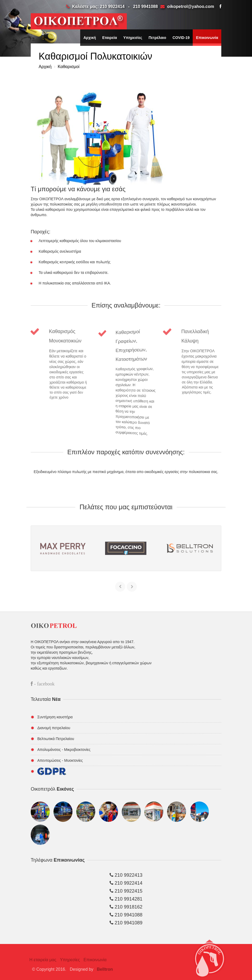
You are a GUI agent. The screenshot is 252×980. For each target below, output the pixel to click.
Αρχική (90, 38)
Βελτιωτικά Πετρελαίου (56, 739)
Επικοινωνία (207, 38)
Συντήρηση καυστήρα (55, 717)
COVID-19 (181, 38)
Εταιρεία (110, 38)
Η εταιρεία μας (41, 960)
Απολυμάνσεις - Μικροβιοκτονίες (64, 750)
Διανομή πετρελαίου (54, 728)
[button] (209, 961)
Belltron (107, 969)
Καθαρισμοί (68, 67)
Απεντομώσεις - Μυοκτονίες (60, 760)
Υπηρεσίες (133, 38)
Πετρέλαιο (157, 38)
